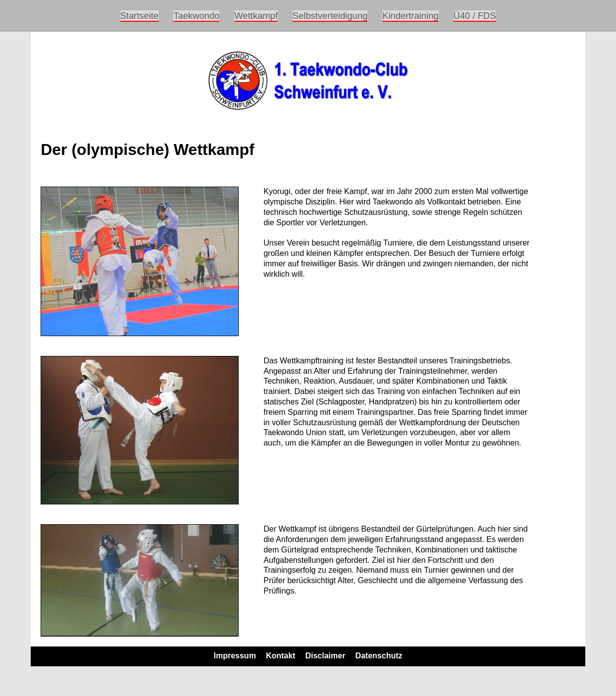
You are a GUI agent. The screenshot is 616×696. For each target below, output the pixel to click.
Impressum (235, 656)
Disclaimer (325, 656)
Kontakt (281, 656)
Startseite (140, 16)
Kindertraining (410, 16)
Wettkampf (256, 16)
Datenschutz (379, 656)
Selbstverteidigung (330, 16)
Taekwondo (196, 16)
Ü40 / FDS (475, 16)
